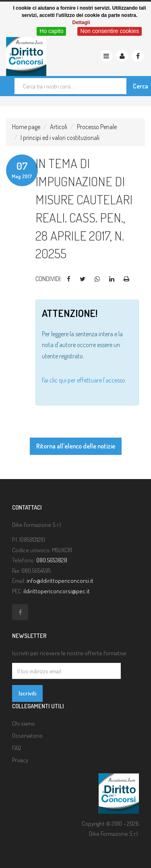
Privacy (20, 760)
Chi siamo (24, 723)
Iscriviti (27, 693)
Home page (26, 127)
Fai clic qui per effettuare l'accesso (84, 380)
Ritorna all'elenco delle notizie (76, 446)
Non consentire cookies (110, 31)
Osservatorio (27, 735)
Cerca (141, 86)
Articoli (59, 127)
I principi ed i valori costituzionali (60, 138)
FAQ (17, 748)
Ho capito (51, 31)
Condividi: (49, 279)
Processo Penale (97, 127)
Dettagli (81, 23)
